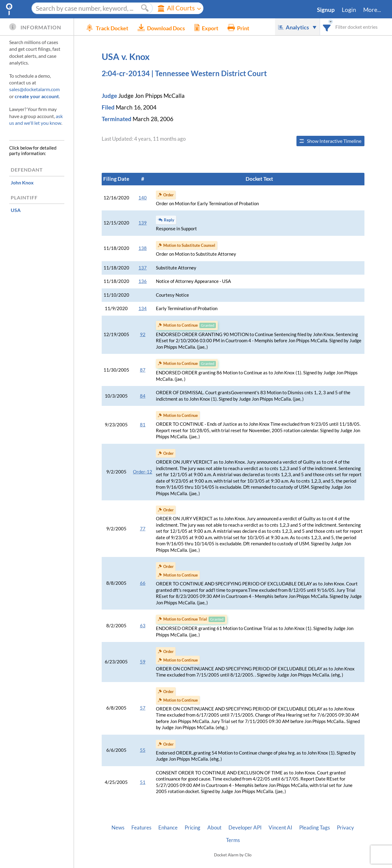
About (214, 828)
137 (143, 268)
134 (143, 308)
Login (349, 10)
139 (143, 223)
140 (143, 198)
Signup (326, 10)
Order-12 (143, 472)
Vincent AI (280, 828)
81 (143, 425)
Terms (233, 840)
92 (143, 334)
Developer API (245, 828)
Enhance (168, 828)
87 (143, 370)
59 (143, 662)
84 (143, 396)
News (118, 828)
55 (143, 750)
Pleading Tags (315, 828)
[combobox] (327, 27)
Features (141, 828)
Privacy (345, 828)
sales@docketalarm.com (34, 89)
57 (143, 708)
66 (143, 583)
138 (143, 248)
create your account (37, 96)
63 (143, 626)
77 (143, 529)
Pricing (192, 828)
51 (143, 782)
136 (143, 281)
